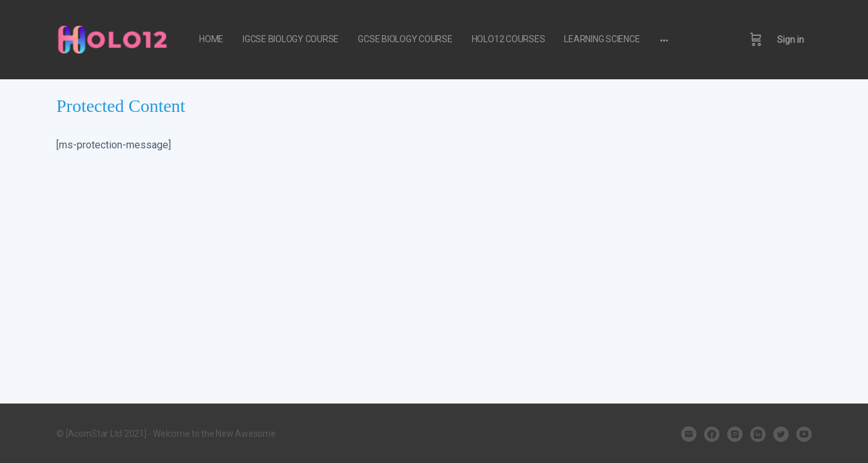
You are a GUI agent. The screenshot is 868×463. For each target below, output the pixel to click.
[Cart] (756, 40)
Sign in (791, 40)
